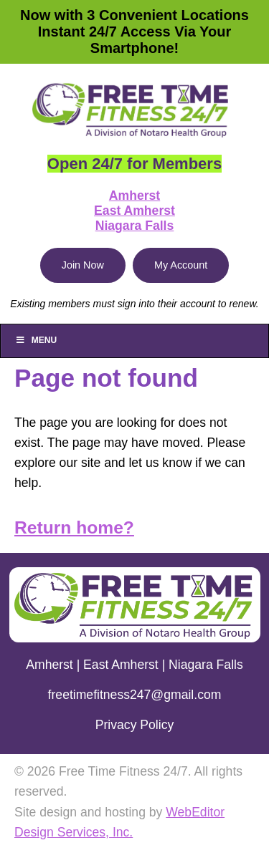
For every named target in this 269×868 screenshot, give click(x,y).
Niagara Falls (135, 226)
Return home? (74, 527)
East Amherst (134, 211)
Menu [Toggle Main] (36, 340)
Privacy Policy (135, 725)
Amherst (134, 196)
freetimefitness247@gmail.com (135, 695)
